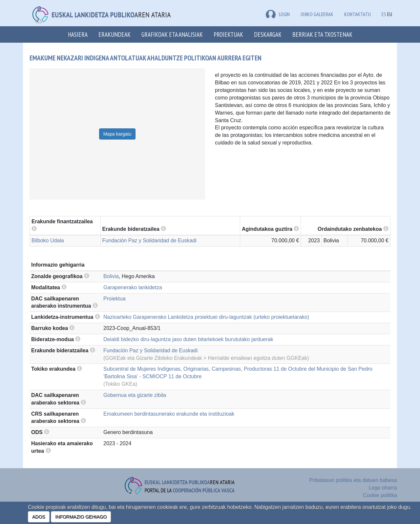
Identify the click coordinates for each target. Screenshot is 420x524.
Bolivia (111, 276)
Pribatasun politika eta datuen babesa (353, 480)
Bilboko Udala (48, 240)
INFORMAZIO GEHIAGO (81, 517)
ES (384, 14)
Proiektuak (228, 34)
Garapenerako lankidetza (133, 287)
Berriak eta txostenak (322, 34)
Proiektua (115, 299)
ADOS (39, 517)
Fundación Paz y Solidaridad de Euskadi (149, 240)
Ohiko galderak (317, 14)
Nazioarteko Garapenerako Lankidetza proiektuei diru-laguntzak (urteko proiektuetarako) (206, 317)
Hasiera (78, 34)
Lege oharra (383, 488)
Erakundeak (115, 34)
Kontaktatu (357, 14)
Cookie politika (380, 495)
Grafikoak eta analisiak (172, 34)
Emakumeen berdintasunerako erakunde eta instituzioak (169, 414)
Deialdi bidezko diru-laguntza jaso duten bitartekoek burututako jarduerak (188, 339)
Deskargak (268, 34)
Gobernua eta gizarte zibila (135, 395)
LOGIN (278, 14)
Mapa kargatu (117, 134)
